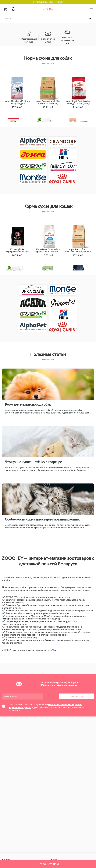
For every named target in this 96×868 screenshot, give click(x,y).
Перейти (59, 2)
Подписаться (76, 696)
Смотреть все (48, 64)
